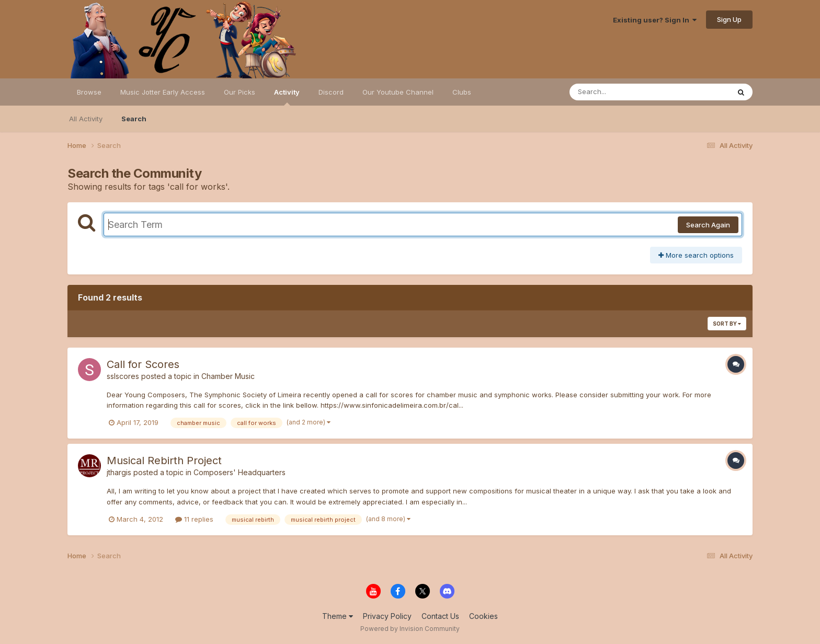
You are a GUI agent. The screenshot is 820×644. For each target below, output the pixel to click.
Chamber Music (228, 376)
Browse (89, 92)
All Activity (86, 119)
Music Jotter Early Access (163, 92)
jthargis (119, 472)
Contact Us (440, 616)
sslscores (123, 376)
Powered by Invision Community (410, 629)
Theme (338, 616)
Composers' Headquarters (240, 472)
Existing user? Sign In (655, 20)
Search (134, 119)
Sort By (727, 324)
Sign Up (729, 19)
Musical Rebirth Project (164, 461)
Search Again (708, 225)
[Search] (621, 92)
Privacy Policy (387, 616)
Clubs (462, 92)
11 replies (194, 519)
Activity (287, 97)
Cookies (483, 616)
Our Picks (240, 92)
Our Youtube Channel (398, 92)
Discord (331, 92)
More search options (696, 255)
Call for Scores (143, 364)
